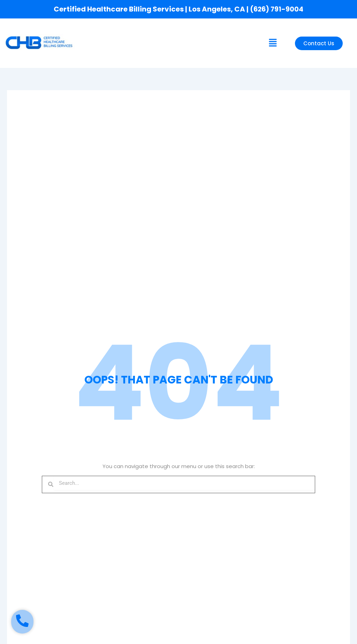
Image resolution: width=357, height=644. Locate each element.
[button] (273, 43)
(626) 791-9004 (277, 9)
